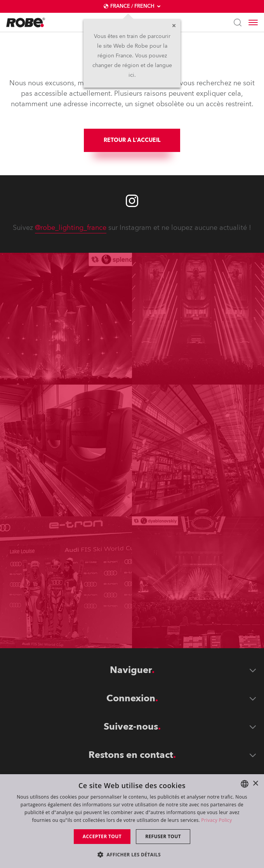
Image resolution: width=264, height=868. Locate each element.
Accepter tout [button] (102, 836)
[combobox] (245, 784)
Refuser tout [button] (163, 836)
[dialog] (132, 821)
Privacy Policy (216, 820)
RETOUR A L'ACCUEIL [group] (132, 140)
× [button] (255, 784)
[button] (132, 854)
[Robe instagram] (132, 201)
